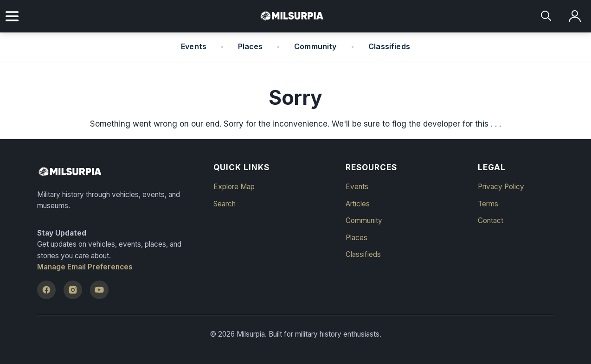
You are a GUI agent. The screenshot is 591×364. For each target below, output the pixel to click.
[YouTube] (99, 290)
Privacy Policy (501, 187)
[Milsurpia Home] (119, 172)
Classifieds (389, 46)
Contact (491, 220)
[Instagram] (73, 290)
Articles (358, 204)
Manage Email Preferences (85, 267)
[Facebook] (46, 290)
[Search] (547, 16)
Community (315, 46)
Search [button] (225, 204)
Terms (488, 204)
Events (194, 46)
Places (251, 46)
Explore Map (234, 187)
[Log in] (575, 16)
